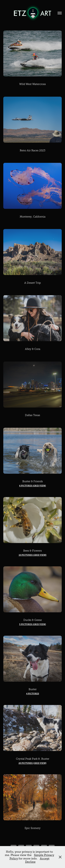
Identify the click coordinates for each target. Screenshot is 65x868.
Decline (30, 862)
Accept (45, 859)
